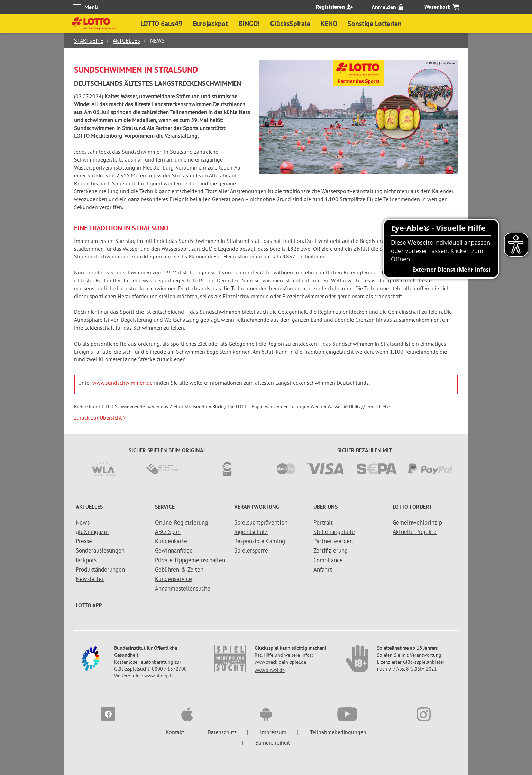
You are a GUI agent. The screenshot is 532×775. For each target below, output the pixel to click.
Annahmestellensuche (183, 589)
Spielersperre (251, 550)
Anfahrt (323, 569)
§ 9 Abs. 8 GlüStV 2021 (413, 669)
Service (165, 507)
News (83, 522)
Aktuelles (127, 40)
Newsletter (90, 579)
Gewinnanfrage (174, 550)
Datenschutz (222, 732)
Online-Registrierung (181, 522)
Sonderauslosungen (100, 550)
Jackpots (86, 560)
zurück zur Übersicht (100, 418)
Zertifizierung (331, 550)
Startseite (89, 40)
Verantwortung (257, 507)
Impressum (273, 732)
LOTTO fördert (412, 507)
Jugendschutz (251, 532)
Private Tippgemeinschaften (190, 560)
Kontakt (175, 732)
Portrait (323, 522)
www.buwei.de (270, 670)
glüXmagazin (92, 532)
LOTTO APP (89, 605)
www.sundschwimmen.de (122, 383)
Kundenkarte (171, 541)
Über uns (325, 507)
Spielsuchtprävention (261, 522)
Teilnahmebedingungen (338, 732)
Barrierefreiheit (273, 742)
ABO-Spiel (168, 532)
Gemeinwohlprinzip (417, 522)
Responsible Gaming (260, 541)
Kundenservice (173, 579)
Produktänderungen (100, 569)
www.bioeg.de (159, 676)
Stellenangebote (334, 532)
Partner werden (333, 541)
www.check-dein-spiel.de (280, 662)
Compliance (328, 560)
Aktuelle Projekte (415, 532)
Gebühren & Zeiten (179, 569)
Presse (84, 541)
